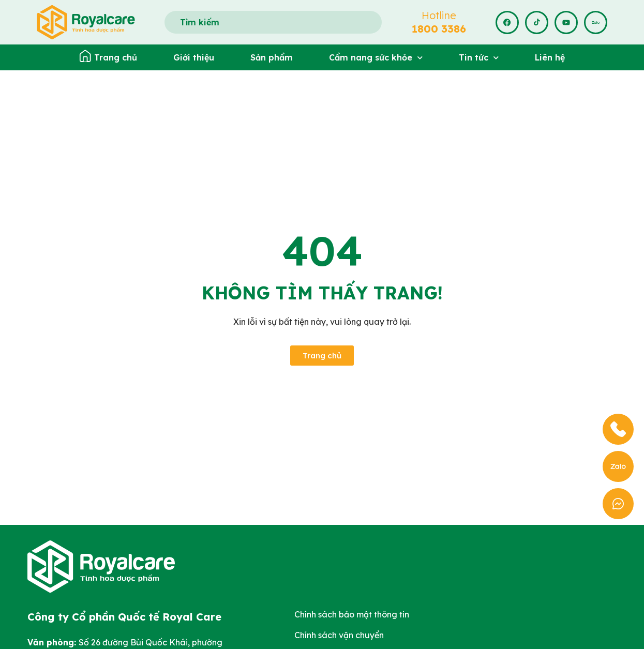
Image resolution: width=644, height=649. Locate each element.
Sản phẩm (272, 57)
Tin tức (479, 58)
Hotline (439, 15)
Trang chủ (116, 57)
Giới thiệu (194, 57)
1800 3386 (439, 29)
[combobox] (273, 22)
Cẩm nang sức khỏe (376, 58)
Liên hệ (550, 57)
